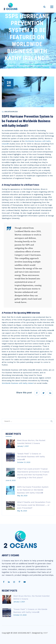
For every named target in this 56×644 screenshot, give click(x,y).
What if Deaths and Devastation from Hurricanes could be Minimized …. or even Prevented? (34, 505)
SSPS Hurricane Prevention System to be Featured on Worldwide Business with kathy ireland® (33, 490)
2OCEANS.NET (24, 633)
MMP (46, 633)
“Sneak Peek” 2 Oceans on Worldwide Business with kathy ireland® (31, 457)
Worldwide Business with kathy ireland (18, 383)
